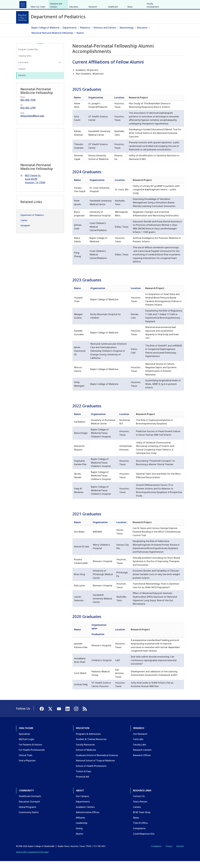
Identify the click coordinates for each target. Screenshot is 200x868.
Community (67, 4)
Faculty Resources (85, 751)
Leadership (82, 830)
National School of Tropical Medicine (95, 767)
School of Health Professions (91, 773)
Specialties (24, 741)
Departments (70, 34)
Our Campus (82, 803)
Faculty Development (153, 26)
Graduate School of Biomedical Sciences (97, 762)
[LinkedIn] (179, 4)
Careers (137, 814)
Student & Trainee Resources (91, 746)
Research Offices (142, 762)
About (81, 4)
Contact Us (139, 803)
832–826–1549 (28, 107)
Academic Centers (85, 814)
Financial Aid (82, 783)
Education (39, 4)
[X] (169, 4)
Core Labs (138, 746)
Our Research (140, 741)
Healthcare (24, 4)
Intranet (180, 853)
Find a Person (140, 808)
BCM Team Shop (142, 819)
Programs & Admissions (88, 741)
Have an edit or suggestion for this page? (32, 859)
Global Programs (27, 814)
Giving (79, 835)
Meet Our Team (38, 28)
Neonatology (127, 34)
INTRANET (155, 4)
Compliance (139, 835)
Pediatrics (85, 34)
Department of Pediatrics (32, 222)
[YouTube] (174, 4)
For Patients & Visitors (30, 751)
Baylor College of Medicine (45, 34)
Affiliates (80, 824)
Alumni (80, 40)
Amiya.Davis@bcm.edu (32, 123)
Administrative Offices (88, 819)
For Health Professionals (32, 757)
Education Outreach (29, 808)
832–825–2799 (28, 115)
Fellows (22, 76)
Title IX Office (140, 830)
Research (53, 4)
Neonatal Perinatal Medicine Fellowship (52, 40)
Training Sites (25, 62)
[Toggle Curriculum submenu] (60, 69)
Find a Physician (27, 767)
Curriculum (23, 69)
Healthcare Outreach (30, 803)
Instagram (25, 232)
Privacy (169, 853)
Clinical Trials (26, 762)
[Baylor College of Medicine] (22, 17)
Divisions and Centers (56, 26)
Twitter (24, 227)
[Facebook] (164, 4)
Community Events (29, 819)
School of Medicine (86, 757)
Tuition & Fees (83, 778)
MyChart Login (26, 746)
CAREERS (144, 4)
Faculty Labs (140, 751)
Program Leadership (28, 56)
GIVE (135, 4)
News (130, 28)
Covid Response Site (144, 840)
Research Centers (142, 757)
